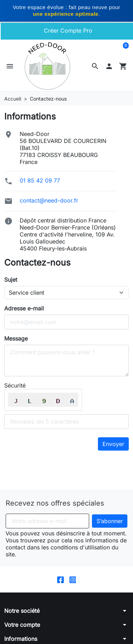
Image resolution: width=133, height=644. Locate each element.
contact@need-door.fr (49, 200)
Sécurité (15, 385)
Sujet (11, 280)
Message (16, 338)
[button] (95, 66)
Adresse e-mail (24, 308)
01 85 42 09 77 (40, 180)
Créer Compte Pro (67, 30)
